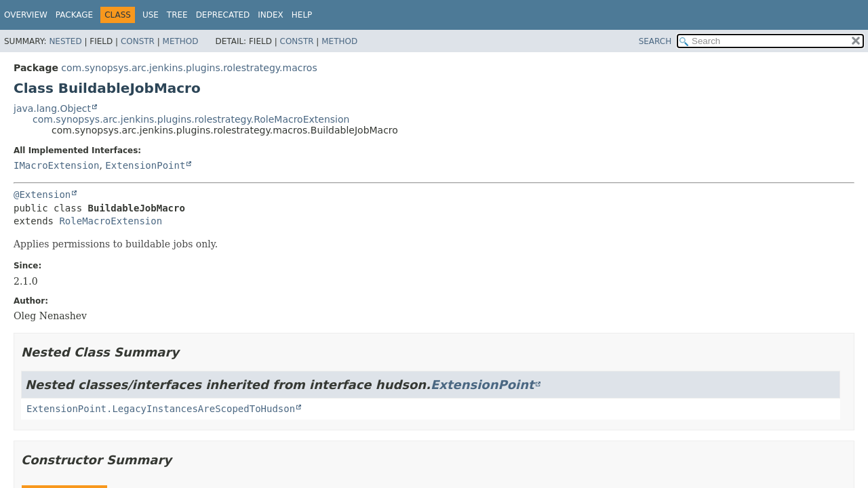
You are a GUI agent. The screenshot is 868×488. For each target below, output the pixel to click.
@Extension (42, 195)
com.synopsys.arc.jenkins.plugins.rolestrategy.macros (189, 68)
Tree (177, 15)
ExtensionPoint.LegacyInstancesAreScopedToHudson (161, 409)
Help (302, 15)
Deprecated (223, 15)
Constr (138, 41)
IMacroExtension (56, 165)
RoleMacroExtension (111, 221)
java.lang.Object (52, 108)
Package (74, 15)
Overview (26, 15)
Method (181, 41)
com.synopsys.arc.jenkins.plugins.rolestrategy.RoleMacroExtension (191, 119)
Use (151, 15)
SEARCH (655, 41)
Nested (65, 41)
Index (271, 15)
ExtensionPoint (145, 165)
